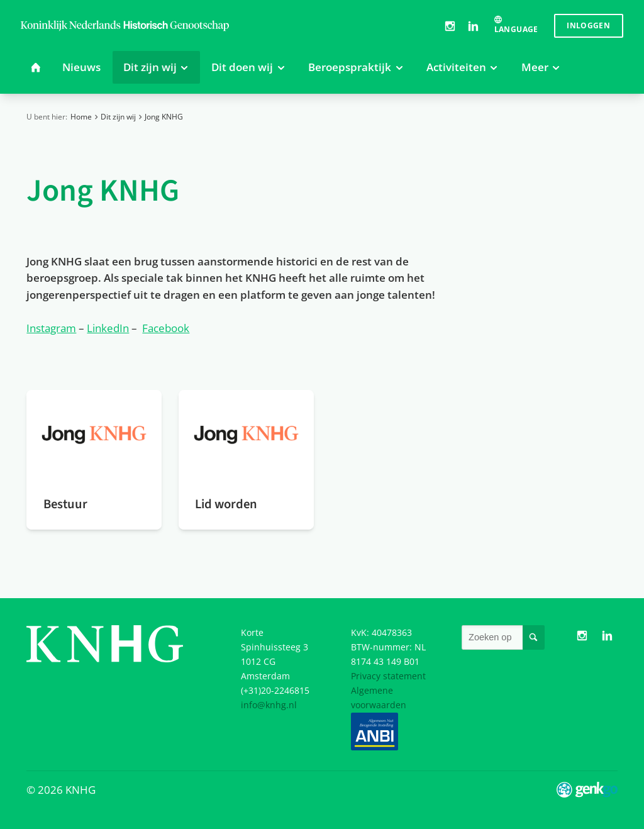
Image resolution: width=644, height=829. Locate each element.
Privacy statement (388, 676)
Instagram (450, 25)
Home (81, 117)
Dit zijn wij (118, 117)
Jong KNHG (164, 117)
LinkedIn (473, 25)
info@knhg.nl (269, 705)
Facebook (166, 328)
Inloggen (588, 25)
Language (516, 29)
